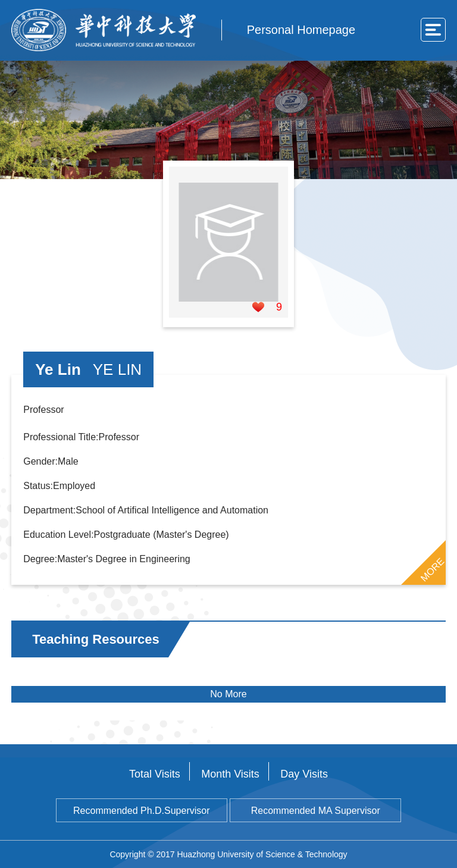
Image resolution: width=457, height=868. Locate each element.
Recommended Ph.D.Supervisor (141, 811)
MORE (432, 569)
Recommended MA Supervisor (316, 811)
